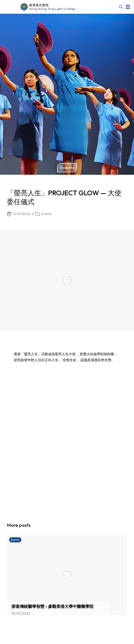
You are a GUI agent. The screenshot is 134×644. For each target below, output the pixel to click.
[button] (128, 7)
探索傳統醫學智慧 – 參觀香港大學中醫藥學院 (52, 606)
